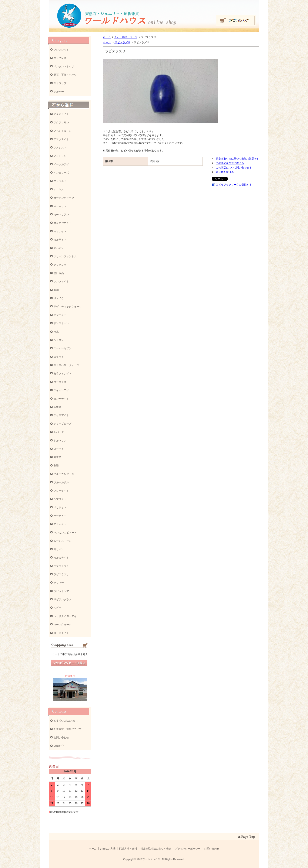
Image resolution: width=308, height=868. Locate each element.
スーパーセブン (63, 348)
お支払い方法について (66, 721)
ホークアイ (60, 516)
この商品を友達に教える (230, 163)
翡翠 (56, 466)
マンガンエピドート (65, 533)
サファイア (60, 315)
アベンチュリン (63, 131)
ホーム (107, 37)
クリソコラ (60, 265)
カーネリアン (61, 215)
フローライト (61, 491)
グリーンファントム (65, 256)
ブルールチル (61, 482)
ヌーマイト (60, 449)
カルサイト (60, 240)
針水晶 (57, 457)
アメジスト (60, 148)
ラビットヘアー (63, 591)
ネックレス (60, 58)
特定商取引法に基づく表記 (156, 849)
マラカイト (60, 524)
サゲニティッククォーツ (68, 307)
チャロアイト (61, 415)
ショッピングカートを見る (69, 663)
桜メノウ (59, 298)
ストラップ (60, 83)
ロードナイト (61, 633)
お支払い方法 (108, 849)
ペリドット (60, 508)
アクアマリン (61, 123)
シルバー (59, 92)
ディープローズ (63, 424)
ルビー (57, 608)
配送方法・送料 (128, 849)
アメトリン (60, 156)
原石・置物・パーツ (126, 37)
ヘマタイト (60, 499)
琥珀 (56, 290)
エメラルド (60, 181)
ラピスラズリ (122, 42)
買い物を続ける (225, 172)
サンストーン (61, 323)
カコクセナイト (63, 223)
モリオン (59, 549)
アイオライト (61, 114)
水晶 (56, 332)
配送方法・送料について (68, 729)
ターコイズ (60, 382)
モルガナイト (61, 558)
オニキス (59, 189)
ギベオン (59, 248)
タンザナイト (61, 399)
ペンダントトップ (64, 66)
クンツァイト (61, 281)
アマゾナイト (61, 139)
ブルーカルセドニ (64, 474)
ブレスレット (61, 50)
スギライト (60, 357)
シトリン (59, 340)
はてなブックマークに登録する (234, 185)
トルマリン (60, 441)
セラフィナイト (63, 373)
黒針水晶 (59, 273)
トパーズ (59, 432)
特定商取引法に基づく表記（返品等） (238, 159)
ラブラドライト (63, 566)
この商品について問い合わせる (234, 168)
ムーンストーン (63, 541)
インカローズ (61, 173)
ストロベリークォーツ (66, 365)
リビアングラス (63, 599)
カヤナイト (60, 231)
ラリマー (59, 583)
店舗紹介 (59, 746)
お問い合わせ (61, 738)
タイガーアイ (61, 390)
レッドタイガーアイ (65, 616)
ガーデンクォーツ (64, 198)
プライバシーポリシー (188, 849)
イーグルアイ (61, 164)
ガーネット (60, 206)
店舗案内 (70, 676)
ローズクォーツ (63, 625)
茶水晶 (57, 407)
